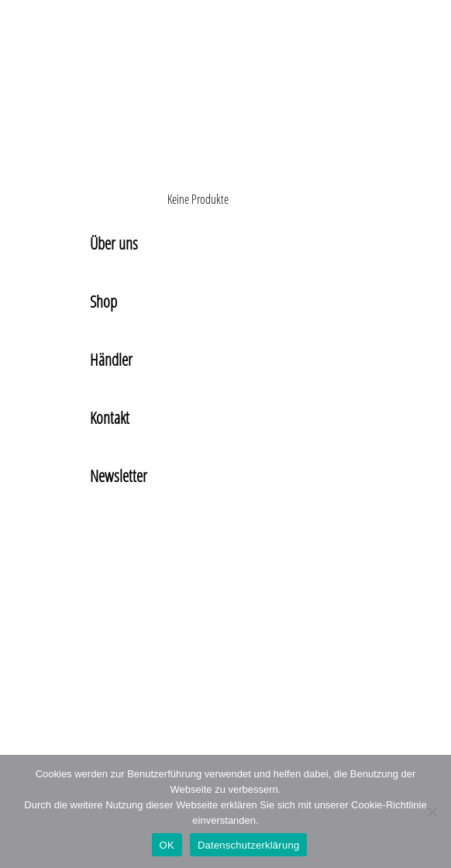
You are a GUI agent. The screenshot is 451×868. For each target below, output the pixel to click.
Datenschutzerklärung (248, 845)
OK (167, 845)
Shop (103, 301)
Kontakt (110, 418)
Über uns (114, 243)
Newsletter (119, 476)
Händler (111, 360)
